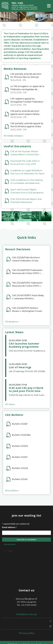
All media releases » (14, 136)
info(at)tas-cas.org (26, 614)
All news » (10, 404)
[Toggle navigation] (49, 6)
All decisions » (12, 322)
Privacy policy (27, 633)
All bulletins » (12, 491)
